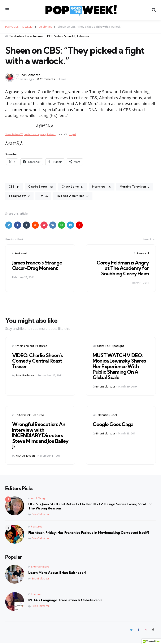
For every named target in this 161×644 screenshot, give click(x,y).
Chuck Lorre (74, 187)
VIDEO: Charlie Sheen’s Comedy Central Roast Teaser (37, 361)
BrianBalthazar (30, 75)
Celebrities (16, 36)
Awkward (21, 254)
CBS (14, 187)
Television (84, 36)
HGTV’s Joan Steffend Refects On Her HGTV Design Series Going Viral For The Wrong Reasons (90, 507)
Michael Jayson (25, 456)
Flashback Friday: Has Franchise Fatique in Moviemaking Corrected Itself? (89, 533)
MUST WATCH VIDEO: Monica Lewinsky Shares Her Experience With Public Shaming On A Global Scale (119, 367)
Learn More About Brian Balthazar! (57, 573)
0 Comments (47, 79)
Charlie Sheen (41, 187)
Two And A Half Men (114, 196)
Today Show (59, 196)
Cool (114, 415)
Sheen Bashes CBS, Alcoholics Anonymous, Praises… (30, 134)
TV (83, 196)
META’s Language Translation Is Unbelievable (65, 600)
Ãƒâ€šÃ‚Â (45, 126)
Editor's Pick (23, 415)
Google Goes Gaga (113, 425)
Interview (103, 187)
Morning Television (24, 196)
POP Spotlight (115, 346)
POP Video (55, 36)
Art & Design (39, 499)
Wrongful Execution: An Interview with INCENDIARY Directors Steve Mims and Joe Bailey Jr (40, 436)
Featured (42, 346)
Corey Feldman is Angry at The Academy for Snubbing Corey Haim (123, 268)
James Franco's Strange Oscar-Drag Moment (37, 266)
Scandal (70, 36)
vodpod (72, 134)
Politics (100, 346)
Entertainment (36, 36)
